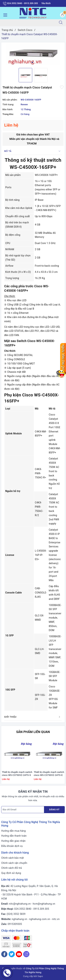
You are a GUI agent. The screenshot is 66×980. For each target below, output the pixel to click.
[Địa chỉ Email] (23, 810)
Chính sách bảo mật (12, 858)
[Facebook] (4, 954)
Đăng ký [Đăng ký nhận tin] (54, 810)
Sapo (40, 976)
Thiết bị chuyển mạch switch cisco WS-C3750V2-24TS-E (49, 774)
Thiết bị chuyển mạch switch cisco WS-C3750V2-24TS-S (17, 774)
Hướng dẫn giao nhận (13, 841)
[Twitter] (12, 954)
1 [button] (32, 62)
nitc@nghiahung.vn (20, 904)
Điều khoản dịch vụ (12, 846)
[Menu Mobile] (4, 15)
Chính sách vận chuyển (14, 863)
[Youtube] (19, 954)
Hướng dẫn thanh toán (14, 836)
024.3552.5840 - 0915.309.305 (20, 4)
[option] (33, 54)
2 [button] (34, 62)
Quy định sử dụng (11, 873)
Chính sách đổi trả (12, 868)
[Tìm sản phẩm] (28, 23)
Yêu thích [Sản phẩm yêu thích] (46, 3)
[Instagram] (26, 954)
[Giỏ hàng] (62, 15)
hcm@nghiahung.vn (44, 904)
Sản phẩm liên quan (33, 732)
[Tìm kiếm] (61, 23)
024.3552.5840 (23, 909)
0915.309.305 (41, 909)
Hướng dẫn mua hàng (13, 831)
